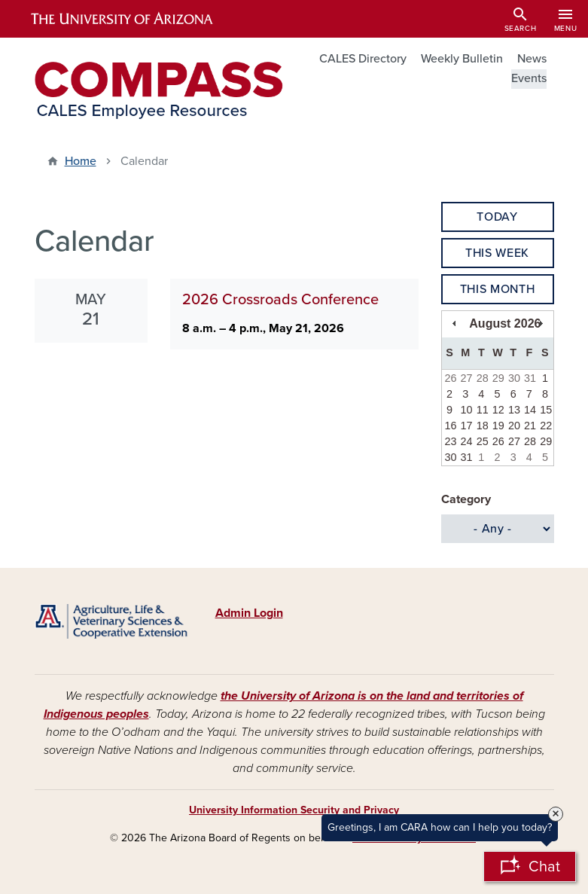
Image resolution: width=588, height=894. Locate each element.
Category (466, 499)
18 (483, 426)
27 (467, 378)
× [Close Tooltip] (556, 814)
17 (467, 426)
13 (514, 410)
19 (498, 426)
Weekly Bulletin (462, 59)
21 (530, 426)
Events (529, 78)
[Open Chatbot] (530, 867)
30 (514, 378)
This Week (497, 253)
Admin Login (249, 613)
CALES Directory (363, 59)
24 (467, 441)
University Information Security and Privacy (294, 810)
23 (450, 441)
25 (483, 441)
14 (530, 410)
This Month (497, 289)
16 (450, 426)
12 (498, 410)
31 (530, 378)
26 (450, 378)
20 (514, 426)
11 (483, 410)
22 (546, 426)
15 (546, 410)
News (532, 59)
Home (81, 161)
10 (467, 410)
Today (497, 217)
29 (498, 378)
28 (483, 378)
